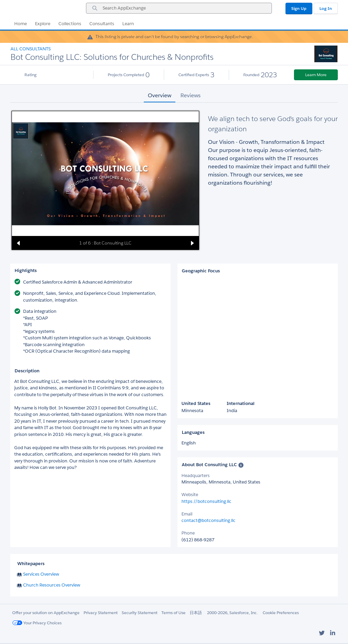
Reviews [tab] (190, 95)
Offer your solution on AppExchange (46, 613)
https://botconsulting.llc (206, 501)
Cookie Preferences (281, 613)
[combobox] (179, 8)
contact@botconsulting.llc (208, 520)
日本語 (196, 613)
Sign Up (299, 8)
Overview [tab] (160, 95)
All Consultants (31, 49)
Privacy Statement (101, 613)
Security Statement (140, 613)
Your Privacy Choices (37, 623)
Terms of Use (173, 613)
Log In (326, 8)
